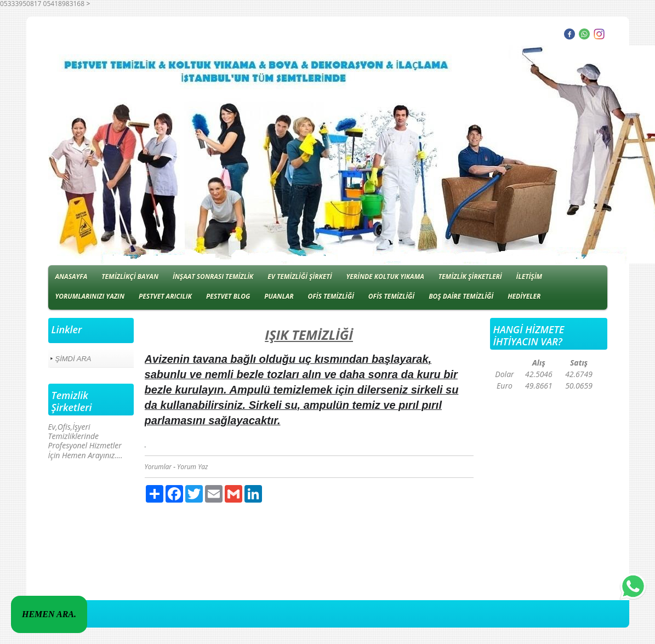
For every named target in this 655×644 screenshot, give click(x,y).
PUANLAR (279, 296)
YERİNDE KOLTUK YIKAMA (385, 277)
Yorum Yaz (192, 467)
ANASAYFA (72, 277)
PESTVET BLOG (228, 296)
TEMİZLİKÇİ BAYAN (130, 277)
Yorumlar (158, 467)
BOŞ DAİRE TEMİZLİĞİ (461, 296)
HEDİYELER (524, 296)
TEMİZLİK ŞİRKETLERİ (470, 277)
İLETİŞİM (529, 277)
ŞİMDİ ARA (73, 359)
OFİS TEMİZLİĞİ (331, 296)
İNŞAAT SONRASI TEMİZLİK (213, 277)
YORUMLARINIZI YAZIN (90, 296)
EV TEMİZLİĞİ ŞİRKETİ (300, 277)
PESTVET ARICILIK (165, 296)
